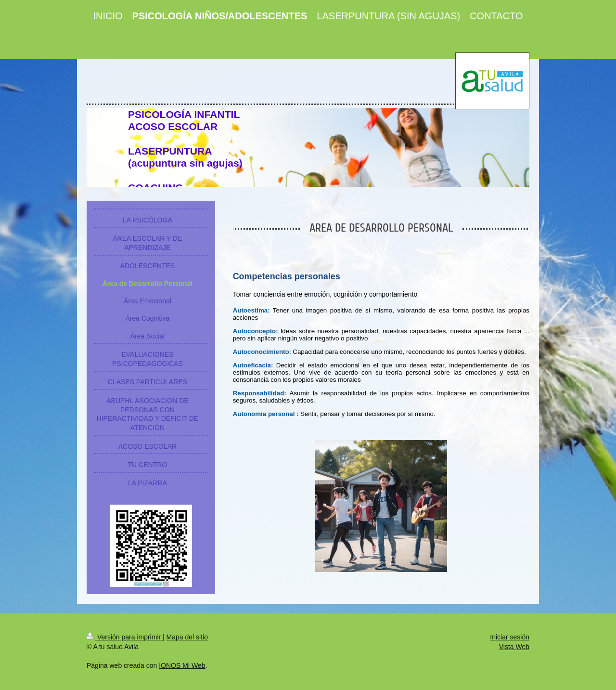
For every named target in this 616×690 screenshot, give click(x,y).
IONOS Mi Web (182, 665)
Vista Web (514, 647)
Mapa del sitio (187, 637)
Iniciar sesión (510, 637)
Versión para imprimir (125, 637)
